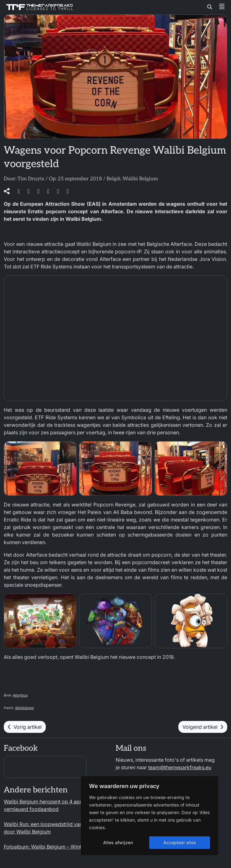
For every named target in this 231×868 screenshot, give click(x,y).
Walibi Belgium (140, 179)
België (113, 179)
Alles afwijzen (118, 842)
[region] (150, 816)
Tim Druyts (31, 179)
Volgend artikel (203, 727)
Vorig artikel (25, 727)
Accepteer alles (180, 842)
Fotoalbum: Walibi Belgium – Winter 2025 (52, 847)
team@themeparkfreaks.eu (180, 767)
